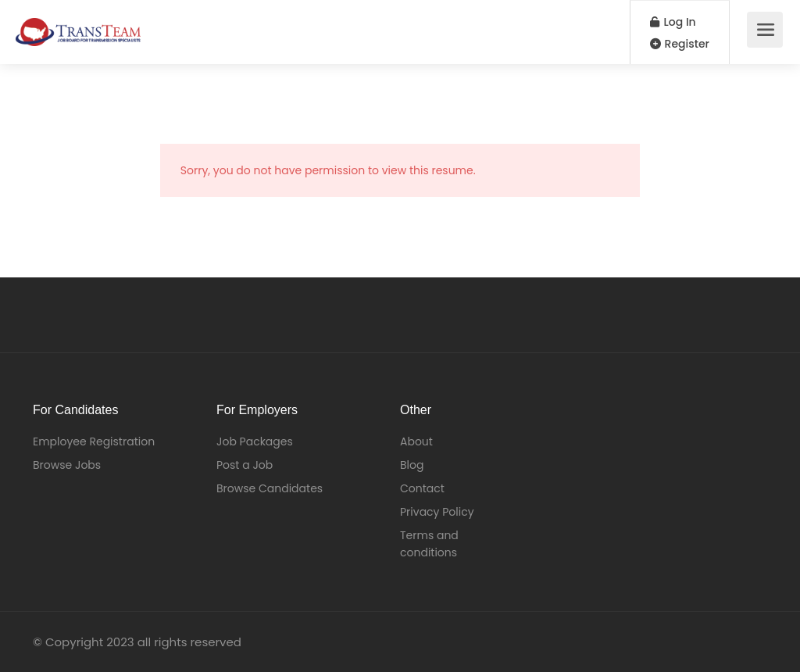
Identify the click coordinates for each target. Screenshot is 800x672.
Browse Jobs (67, 465)
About (416, 441)
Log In (673, 22)
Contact (422, 488)
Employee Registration (94, 441)
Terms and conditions (429, 544)
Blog (412, 465)
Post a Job (245, 465)
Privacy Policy (437, 512)
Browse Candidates (270, 488)
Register (680, 44)
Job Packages (255, 441)
